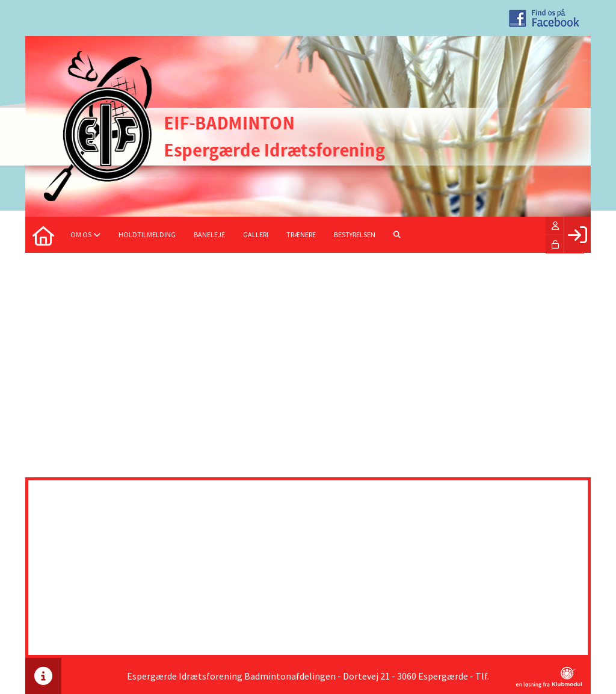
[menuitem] (43, 235)
